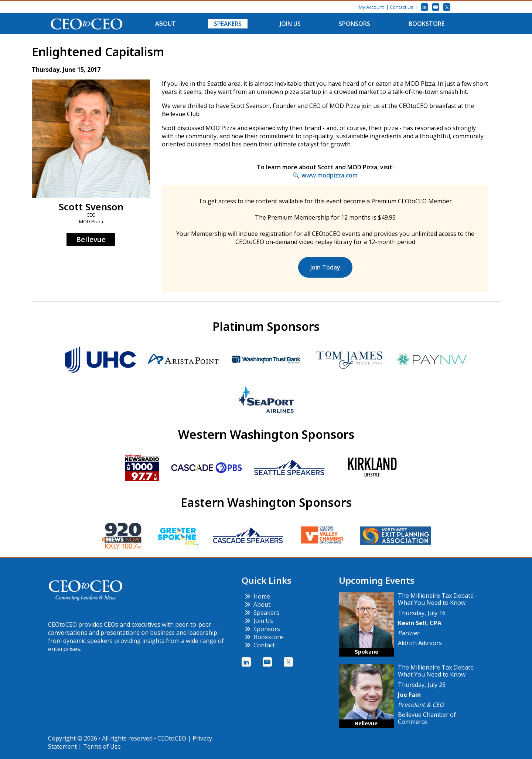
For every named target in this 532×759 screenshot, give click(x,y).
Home (257, 596)
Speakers (228, 24)
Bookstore (427, 24)
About (166, 24)
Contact (260, 645)
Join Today (325, 267)
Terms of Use (102, 746)
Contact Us (402, 7)
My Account (371, 7)
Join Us (290, 24)
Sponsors (354, 24)
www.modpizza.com (330, 175)
